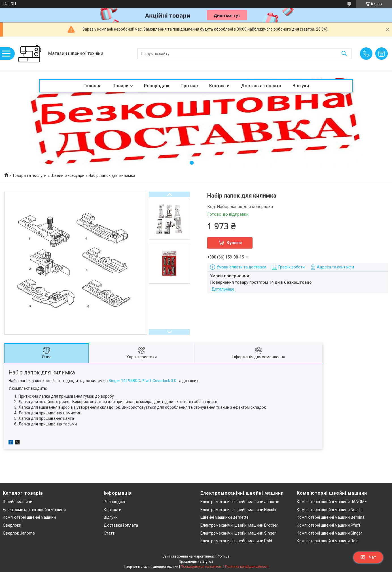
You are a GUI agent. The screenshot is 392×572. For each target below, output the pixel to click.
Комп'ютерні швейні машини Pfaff (329, 525)
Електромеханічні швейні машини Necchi (238, 510)
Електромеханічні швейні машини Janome (240, 502)
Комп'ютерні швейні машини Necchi (330, 510)
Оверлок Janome (19, 533)
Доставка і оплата (261, 86)
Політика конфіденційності (247, 567)
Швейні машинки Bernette (224, 517)
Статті (110, 533)
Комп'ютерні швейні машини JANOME (332, 502)
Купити (234, 243)
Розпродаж (157, 86)
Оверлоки (12, 525)
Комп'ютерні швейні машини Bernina (331, 517)
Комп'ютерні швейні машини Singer (330, 533)
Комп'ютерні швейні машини (29, 517)
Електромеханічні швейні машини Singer (238, 533)
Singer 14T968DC (124, 381)
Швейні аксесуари (68, 175)
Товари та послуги (29, 175)
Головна (92, 86)
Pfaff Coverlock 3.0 (159, 381)
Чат (368, 557)
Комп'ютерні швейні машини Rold (328, 541)
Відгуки (301, 86)
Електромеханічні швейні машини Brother (239, 525)
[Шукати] (344, 54)
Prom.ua (223, 556)
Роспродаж (115, 502)
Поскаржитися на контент (202, 567)
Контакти (219, 86)
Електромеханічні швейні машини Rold (236, 541)
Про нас (189, 86)
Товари (121, 86)
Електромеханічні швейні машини (34, 510)
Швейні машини (18, 502)
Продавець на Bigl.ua (196, 562)
